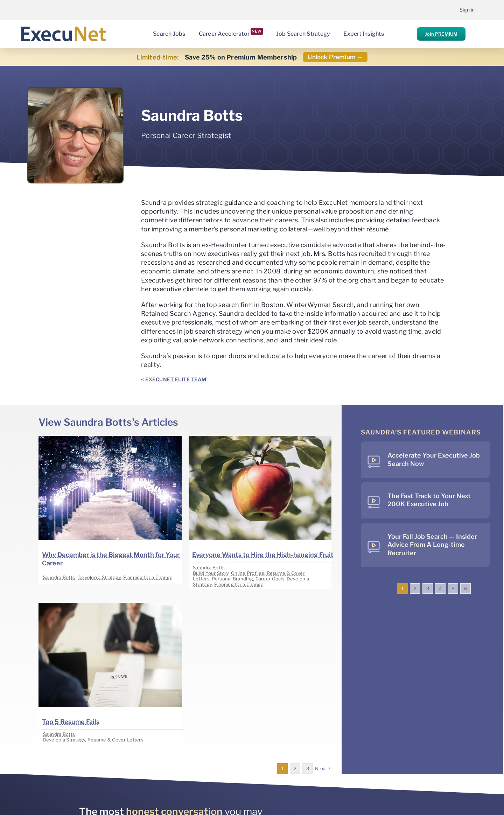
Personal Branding (232, 579)
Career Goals (270, 579)
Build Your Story (211, 573)
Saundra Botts (59, 577)
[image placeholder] (110, 439)
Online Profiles (248, 573)
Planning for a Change (148, 577)
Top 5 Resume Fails (71, 722)
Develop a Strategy (100, 577)
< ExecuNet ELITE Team (174, 379)
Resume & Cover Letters (115, 740)
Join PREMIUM (441, 34)
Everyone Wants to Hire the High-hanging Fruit (263, 555)
